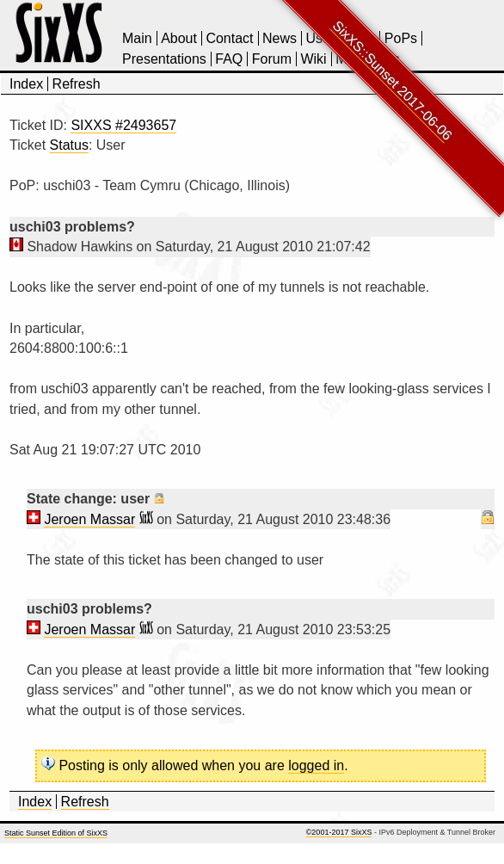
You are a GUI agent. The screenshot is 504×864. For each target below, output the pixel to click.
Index (26, 84)
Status (69, 145)
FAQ (229, 59)
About (179, 38)
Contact (229, 38)
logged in (316, 765)
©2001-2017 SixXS (339, 832)
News (280, 38)
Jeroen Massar (89, 519)
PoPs (401, 38)
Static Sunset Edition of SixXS (56, 833)
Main (137, 38)
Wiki (313, 59)
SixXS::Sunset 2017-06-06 (393, 80)
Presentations (164, 59)
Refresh (77, 84)
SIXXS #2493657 (123, 125)
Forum (272, 59)
